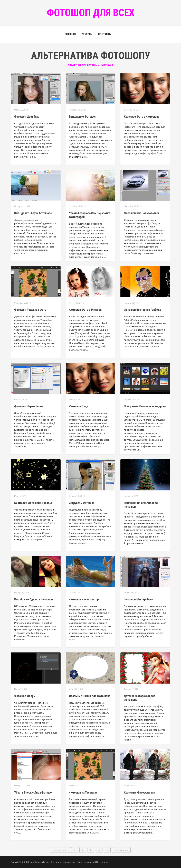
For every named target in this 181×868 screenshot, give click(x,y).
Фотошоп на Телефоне (83, 792)
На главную (103, 862)
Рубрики (87, 34)
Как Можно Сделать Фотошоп (34, 599)
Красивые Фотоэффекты (140, 792)
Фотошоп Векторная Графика (142, 310)
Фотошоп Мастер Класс (139, 599)
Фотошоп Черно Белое (29, 406)
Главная (70, 34)
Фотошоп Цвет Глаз (27, 117)
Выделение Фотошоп (83, 117)
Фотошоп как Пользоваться (142, 213)
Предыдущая (60, 850)
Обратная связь (86, 862)
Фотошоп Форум (25, 696)
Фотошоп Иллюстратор (84, 599)
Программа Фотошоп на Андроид (145, 406)
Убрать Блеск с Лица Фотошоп (34, 792)
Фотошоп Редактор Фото (30, 310)
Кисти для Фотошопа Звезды (33, 503)
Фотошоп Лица (79, 406)
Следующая (121, 850)
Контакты (105, 34)
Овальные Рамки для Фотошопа (90, 696)
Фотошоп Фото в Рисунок (85, 310)
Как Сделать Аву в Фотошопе (33, 213)
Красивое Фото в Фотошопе (142, 117)
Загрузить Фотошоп (82, 503)
